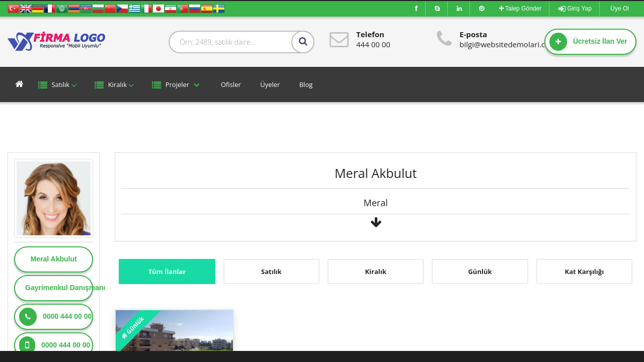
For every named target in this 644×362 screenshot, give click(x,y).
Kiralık (116, 85)
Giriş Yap (575, 9)
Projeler (177, 85)
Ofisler (230, 84)
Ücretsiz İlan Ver (588, 42)
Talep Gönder (520, 9)
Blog (305, 84)
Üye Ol (619, 9)
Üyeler (269, 84)
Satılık (59, 85)
